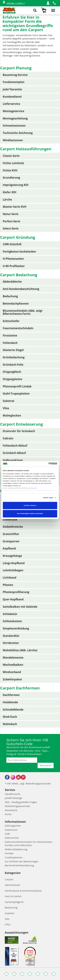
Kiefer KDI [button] (10, 192)
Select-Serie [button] (11, 228)
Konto (8, 814)
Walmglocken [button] (12, 415)
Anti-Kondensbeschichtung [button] (21, 289)
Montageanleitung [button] (15, 118)
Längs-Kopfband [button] (14, 563)
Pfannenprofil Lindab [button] (17, 386)
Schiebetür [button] (10, 614)
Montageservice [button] (14, 111)
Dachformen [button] (11, 695)
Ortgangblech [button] (12, 372)
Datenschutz (12, 838)
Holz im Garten (13, 896)
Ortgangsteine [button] (12, 379)
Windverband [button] (12, 672)
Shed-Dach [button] (10, 717)
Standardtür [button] (11, 636)
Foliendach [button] (10, 343)
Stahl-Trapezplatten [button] (16, 394)
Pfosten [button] (8, 585)
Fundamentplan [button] (14, 82)
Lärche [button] (7, 200)
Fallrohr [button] (8, 438)
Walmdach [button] (10, 724)
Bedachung (11, 907)
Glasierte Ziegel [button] (13, 350)
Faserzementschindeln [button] (18, 328)
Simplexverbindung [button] (16, 628)
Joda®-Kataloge (13, 798)
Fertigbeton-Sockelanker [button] (19, 252)
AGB (7, 834)
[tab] (30, 75)
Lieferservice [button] (11, 104)
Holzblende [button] (10, 702)
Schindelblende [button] (13, 710)
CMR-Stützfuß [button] (12, 244)
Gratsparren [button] (11, 541)
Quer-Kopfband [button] (13, 599)
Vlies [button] (6, 408)
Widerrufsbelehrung (16, 849)
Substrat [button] (9, 401)
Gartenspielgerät (14, 902)
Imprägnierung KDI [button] (16, 185)
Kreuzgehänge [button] (12, 556)
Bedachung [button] (10, 296)
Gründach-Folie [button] (13, 365)
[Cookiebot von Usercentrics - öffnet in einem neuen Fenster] (43, 464)
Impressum (32, 488)
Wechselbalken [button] (13, 665)
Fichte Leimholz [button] (13, 163)
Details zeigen (48, 498)
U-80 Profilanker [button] (14, 266)
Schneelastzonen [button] (14, 126)
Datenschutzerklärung (46, 491)
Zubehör (10, 913)
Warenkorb (11, 810)
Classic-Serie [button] (11, 156)
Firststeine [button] (10, 335)
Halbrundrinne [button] (13, 460)
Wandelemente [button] (13, 658)
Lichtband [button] (10, 578)
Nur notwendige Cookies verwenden (30, 514)
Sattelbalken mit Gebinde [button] (20, 607)
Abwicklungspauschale (17, 806)
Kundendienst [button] (12, 97)
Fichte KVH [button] (10, 170)
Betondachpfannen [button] (16, 304)
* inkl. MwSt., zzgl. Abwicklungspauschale (28, 783)
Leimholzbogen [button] (13, 570)
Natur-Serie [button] (11, 214)
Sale (7, 919)
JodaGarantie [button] (12, 89)
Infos (8, 924)
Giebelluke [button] (10, 520)
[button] (48, 3)
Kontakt (9, 853)
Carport (9, 879)
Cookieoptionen (14, 857)
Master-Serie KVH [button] (14, 207)
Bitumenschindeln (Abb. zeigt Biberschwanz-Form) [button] (23, 312)
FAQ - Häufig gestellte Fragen (21, 802)
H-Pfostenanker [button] (13, 259)
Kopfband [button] (9, 548)
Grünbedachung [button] (14, 357)
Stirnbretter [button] (11, 643)
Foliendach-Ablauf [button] (15, 446)
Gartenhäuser (13, 885)
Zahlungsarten (13, 826)
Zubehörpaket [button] (12, 679)
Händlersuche (13, 794)
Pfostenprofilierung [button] (16, 592)
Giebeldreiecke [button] (13, 527)
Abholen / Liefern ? (14, 3)
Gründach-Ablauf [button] (14, 453)
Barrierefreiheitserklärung (19, 865)
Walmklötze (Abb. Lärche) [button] (20, 650)
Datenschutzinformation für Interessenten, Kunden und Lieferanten (29, 843)
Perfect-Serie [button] (11, 221)
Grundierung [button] (11, 178)
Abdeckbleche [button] (12, 282)
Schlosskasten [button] (12, 621)
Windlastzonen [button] (13, 140)
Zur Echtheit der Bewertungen (22, 861)
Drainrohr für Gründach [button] (19, 431)
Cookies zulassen (30, 505)
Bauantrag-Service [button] (15, 75)
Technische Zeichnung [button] (18, 133)
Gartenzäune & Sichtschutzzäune (23, 891)
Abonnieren (46, 765)
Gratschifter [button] (11, 534)
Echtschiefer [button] (11, 321)
